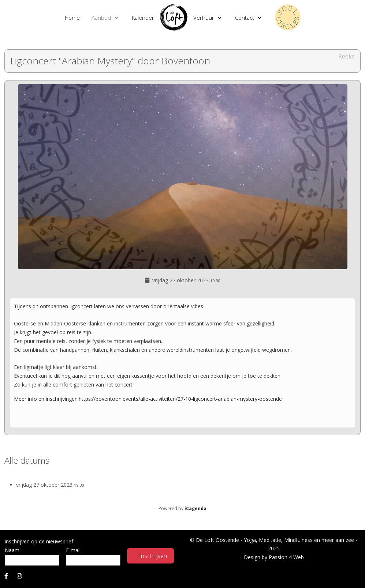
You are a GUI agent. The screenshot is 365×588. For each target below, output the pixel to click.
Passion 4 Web (286, 557)
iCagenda (195, 508)
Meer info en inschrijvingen (46, 399)
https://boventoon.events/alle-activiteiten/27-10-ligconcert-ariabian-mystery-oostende (180, 399)
